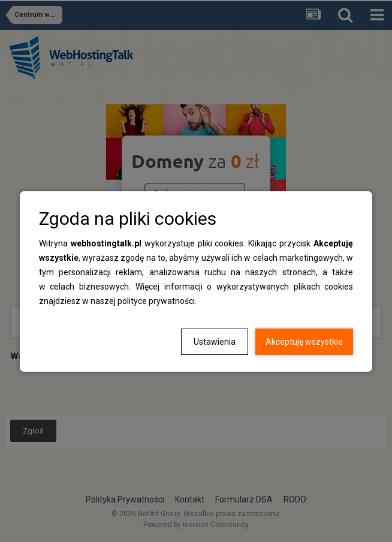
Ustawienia (215, 342)
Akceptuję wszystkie (304, 342)
